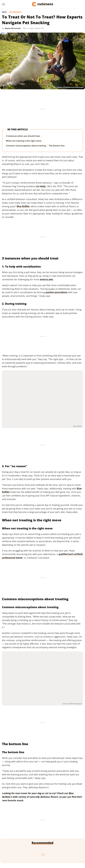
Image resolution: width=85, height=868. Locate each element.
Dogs (4, 12)
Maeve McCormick (13, 28)
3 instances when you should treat (23, 136)
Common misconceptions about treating (26, 146)
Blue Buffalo (23, 206)
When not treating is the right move (24, 141)
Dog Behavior (15, 12)
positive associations (56, 292)
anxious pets (46, 279)
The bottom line (57, 146)
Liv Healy (41, 186)
